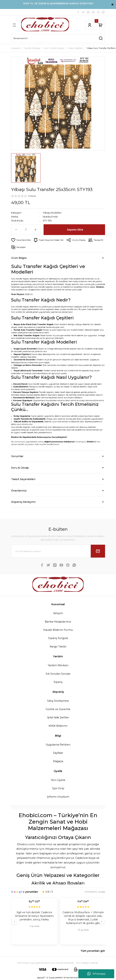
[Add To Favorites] (21, 240)
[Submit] (98, 551)
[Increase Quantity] (36, 230)
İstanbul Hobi (50, 217)
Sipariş (58, 682)
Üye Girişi (58, 788)
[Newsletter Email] (58, 551)
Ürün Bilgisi (19, 258)
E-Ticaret (51, 978)
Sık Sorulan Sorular (58, 674)
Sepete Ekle (75, 230)
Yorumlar (17, 456)
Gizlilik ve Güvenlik (58, 709)
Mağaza (58, 761)
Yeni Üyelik (58, 780)
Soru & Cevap (20, 468)
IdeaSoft (41, 978)
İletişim (58, 613)
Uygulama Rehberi (58, 745)
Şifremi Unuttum (58, 797)
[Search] (58, 38)
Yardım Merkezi (58, 665)
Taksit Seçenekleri (23, 479)
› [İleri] (102, 921)
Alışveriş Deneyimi (23, 502)
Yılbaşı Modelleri (52, 213)
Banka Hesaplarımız (58, 622)
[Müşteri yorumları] (58, 921)
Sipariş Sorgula (58, 638)
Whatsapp (96, 974)
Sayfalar (58, 753)
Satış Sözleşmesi (58, 701)
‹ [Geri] (14, 921)
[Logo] (45, 25)
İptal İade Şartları (58, 717)
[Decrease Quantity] (16, 230)
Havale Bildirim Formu (58, 630)
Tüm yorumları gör (93, 951)
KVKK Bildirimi (58, 726)
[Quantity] (26, 230)
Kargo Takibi (58, 647)
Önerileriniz (19, 491)
